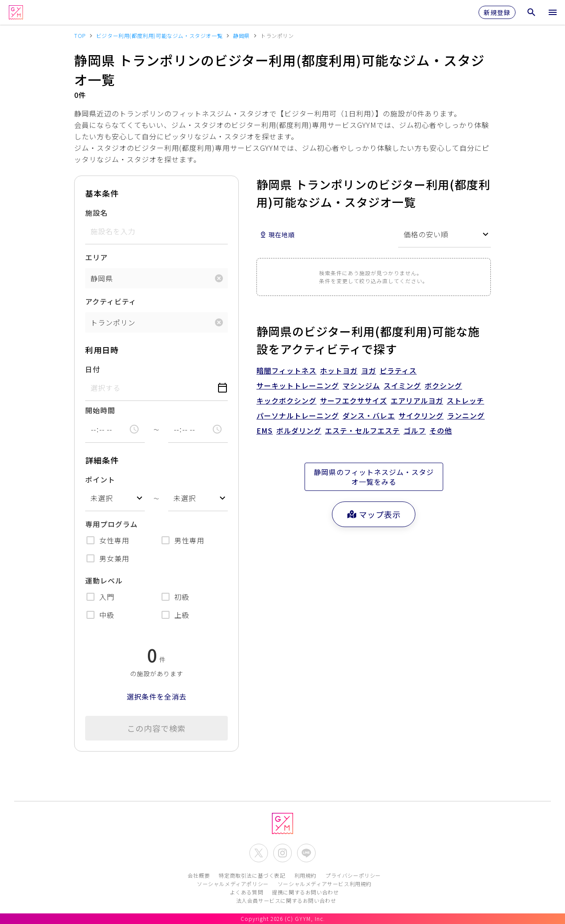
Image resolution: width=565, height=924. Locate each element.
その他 (441, 430)
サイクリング (421, 415)
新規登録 (497, 12)
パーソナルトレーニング (298, 415)
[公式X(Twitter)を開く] (259, 853)
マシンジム (361, 385)
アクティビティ (111, 301)
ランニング (466, 415)
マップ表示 (374, 514)
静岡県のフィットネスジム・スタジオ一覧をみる (374, 477)
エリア (96, 257)
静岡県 (102, 278)
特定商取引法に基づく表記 (252, 875)
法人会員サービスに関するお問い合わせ (286, 900)
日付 (93, 369)
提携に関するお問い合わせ (305, 892)
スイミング (402, 385)
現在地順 (277, 235)
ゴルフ (415, 430)
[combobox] (115, 498)
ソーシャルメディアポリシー (233, 884)
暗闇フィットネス (286, 370)
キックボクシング (286, 400)
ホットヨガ (339, 370)
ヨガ (369, 370)
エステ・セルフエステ (362, 430)
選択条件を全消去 (157, 696)
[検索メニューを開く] (531, 12)
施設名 (96, 213)
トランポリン (113, 322)
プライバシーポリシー (353, 875)
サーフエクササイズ (354, 400)
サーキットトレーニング (298, 385)
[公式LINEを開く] (306, 853)
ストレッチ (465, 400)
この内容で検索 (156, 728)
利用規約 (305, 875)
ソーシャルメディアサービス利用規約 (325, 884)
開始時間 (100, 410)
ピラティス (398, 370)
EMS (265, 430)
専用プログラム (111, 524)
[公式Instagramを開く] (282, 853)
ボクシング (443, 385)
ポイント (100, 479)
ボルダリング (299, 430)
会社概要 (199, 875)
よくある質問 (247, 892)
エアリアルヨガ (417, 400)
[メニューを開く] (553, 12)
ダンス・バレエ (369, 415)
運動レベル (104, 580)
